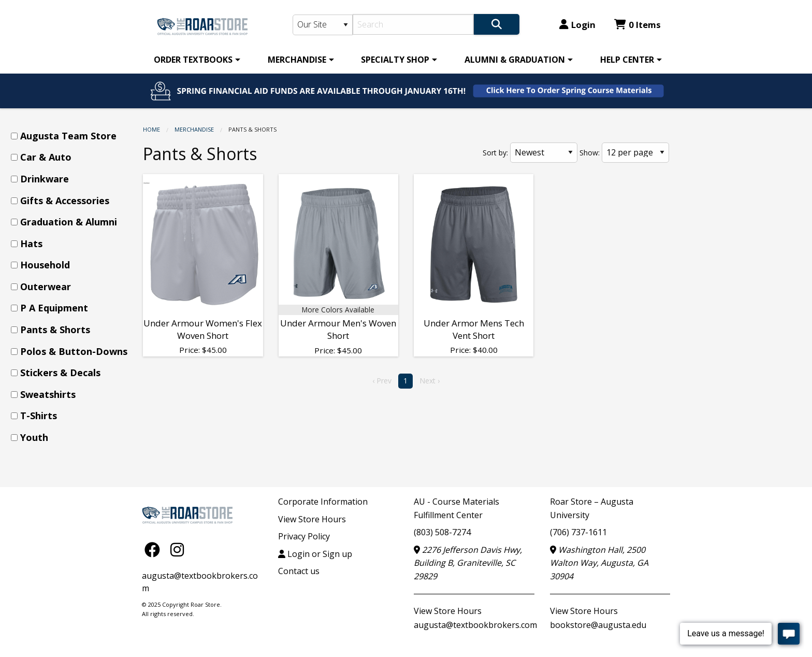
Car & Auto (46, 157)
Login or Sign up (315, 554)
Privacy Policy (304, 536)
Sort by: (495, 153)
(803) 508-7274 (442, 532)
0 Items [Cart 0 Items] (637, 25)
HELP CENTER (627, 60)
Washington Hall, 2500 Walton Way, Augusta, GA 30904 (599, 563)
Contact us (299, 571)
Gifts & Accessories (65, 201)
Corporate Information (323, 502)
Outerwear (46, 287)
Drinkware (45, 179)
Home (151, 129)
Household (45, 265)
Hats (31, 244)
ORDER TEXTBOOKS (193, 60)
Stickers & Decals (60, 373)
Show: (590, 153)
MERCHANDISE (297, 60)
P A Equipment (54, 308)
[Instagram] (177, 549)
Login (577, 25)
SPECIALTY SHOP (395, 60)
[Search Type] (323, 25)
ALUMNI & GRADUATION (515, 60)
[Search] (414, 24)
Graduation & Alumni (69, 222)
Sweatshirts (48, 394)
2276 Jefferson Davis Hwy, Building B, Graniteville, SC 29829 (468, 563)
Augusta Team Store (68, 136)
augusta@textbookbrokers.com (475, 625)
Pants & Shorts (55, 330)
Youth (34, 437)
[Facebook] (155, 549)
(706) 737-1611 (578, 532)
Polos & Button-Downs (74, 351)
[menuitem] (195, 60)
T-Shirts (39, 416)
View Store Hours (312, 519)
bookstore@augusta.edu (598, 625)
